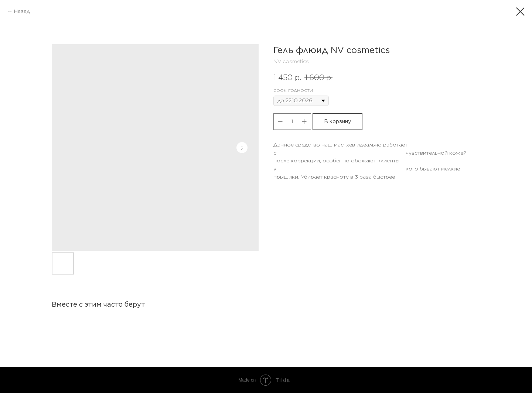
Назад (22, 11)
